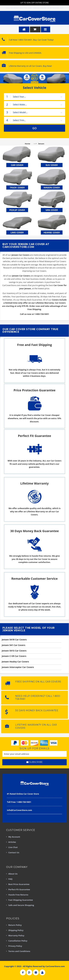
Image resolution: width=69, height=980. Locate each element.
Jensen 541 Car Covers (13, 645)
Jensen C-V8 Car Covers (14, 656)
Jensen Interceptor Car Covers (18, 667)
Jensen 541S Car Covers (14, 651)
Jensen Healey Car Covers (15, 662)
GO (35, 128)
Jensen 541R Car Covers (14, 640)
